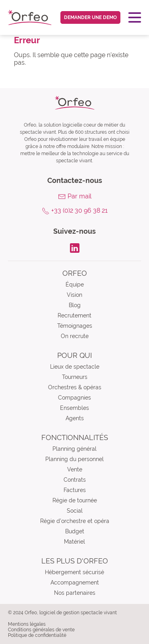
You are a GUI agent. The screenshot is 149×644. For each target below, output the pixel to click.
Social (75, 511)
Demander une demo (90, 17)
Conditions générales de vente (41, 630)
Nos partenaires (75, 593)
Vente (75, 469)
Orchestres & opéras (75, 387)
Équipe (75, 285)
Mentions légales (27, 624)
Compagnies (74, 398)
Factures (75, 490)
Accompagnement (75, 582)
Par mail (79, 196)
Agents (75, 418)
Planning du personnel (74, 459)
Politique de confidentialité (37, 635)
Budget (75, 531)
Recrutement (74, 315)
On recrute (75, 336)
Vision (74, 295)
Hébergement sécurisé (74, 572)
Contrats (75, 480)
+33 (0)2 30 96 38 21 (79, 211)
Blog (75, 305)
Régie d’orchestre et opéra (75, 521)
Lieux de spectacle (75, 367)
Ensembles (74, 408)
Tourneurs (75, 377)
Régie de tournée (75, 500)
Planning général (74, 449)
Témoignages (75, 326)
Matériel (74, 542)
